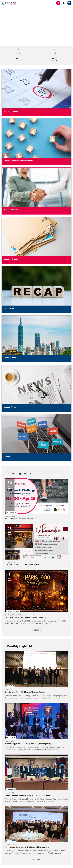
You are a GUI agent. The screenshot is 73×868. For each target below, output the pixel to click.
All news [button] (36, 860)
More (36, 630)
